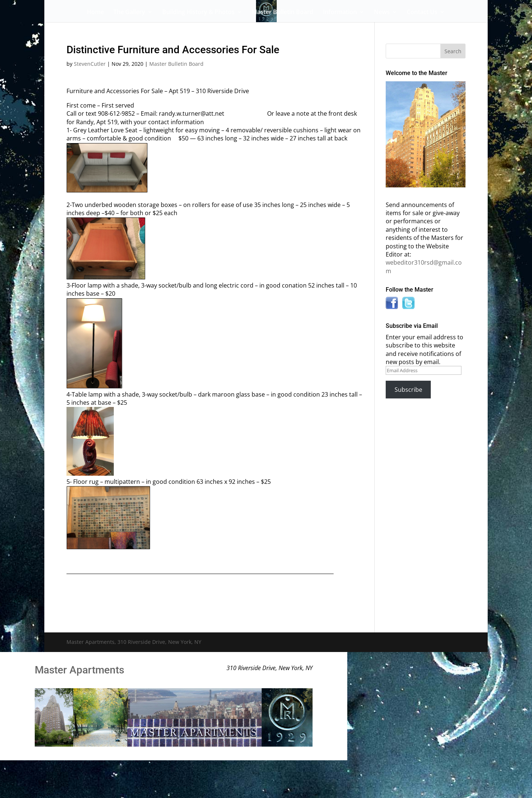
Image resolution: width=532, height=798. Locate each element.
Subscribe (408, 390)
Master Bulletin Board (282, 13)
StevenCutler (90, 64)
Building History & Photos (198, 13)
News (382, 13)
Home (95, 13)
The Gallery (129, 13)
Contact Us (422, 13)
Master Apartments (79, 670)
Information (340, 13)
